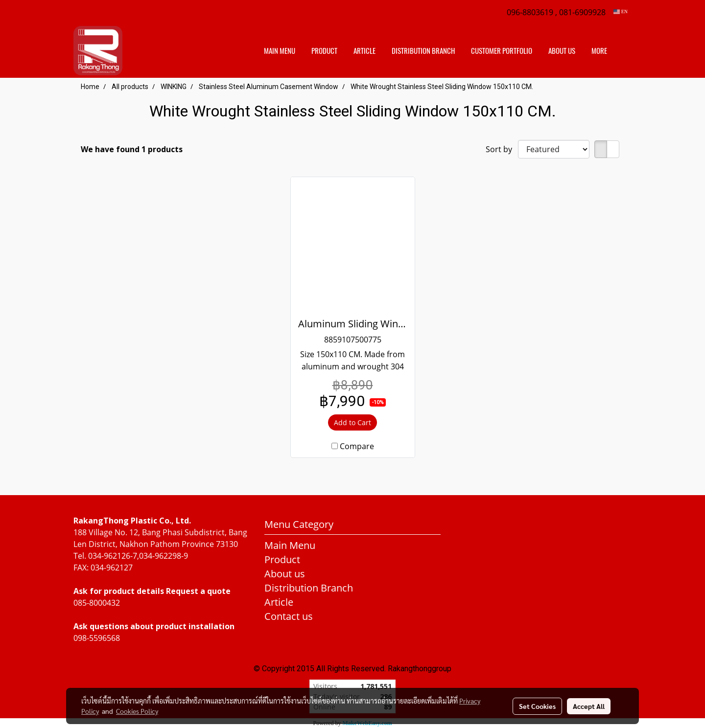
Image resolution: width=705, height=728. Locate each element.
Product (324, 51)
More (599, 51)
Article (364, 51)
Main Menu (280, 51)
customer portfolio (502, 51)
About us (562, 51)
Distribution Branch (309, 588)
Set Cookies (537, 706)
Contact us (289, 616)
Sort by (502, 149)
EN (621, 11)
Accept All (589, 706)
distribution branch (423, 51)
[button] (624, 51)
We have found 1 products (132, 149)
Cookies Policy (137, 711)
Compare (357, 446)
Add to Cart (352, 422)
